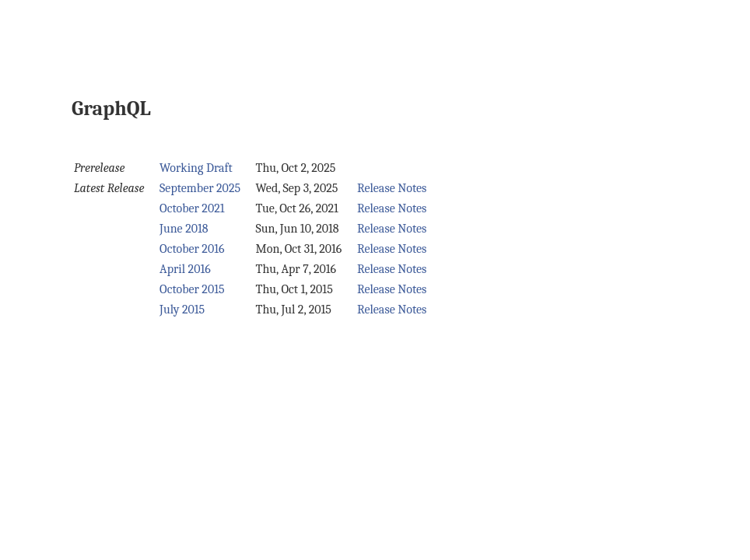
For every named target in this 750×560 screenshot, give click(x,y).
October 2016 (192, 249)
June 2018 (184, 229)
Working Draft (196, 168)
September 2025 (200, 188)
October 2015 (192, 289)
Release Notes (392, 188)
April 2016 (185, 269)
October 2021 (192, 208)
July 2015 (182, 310)
